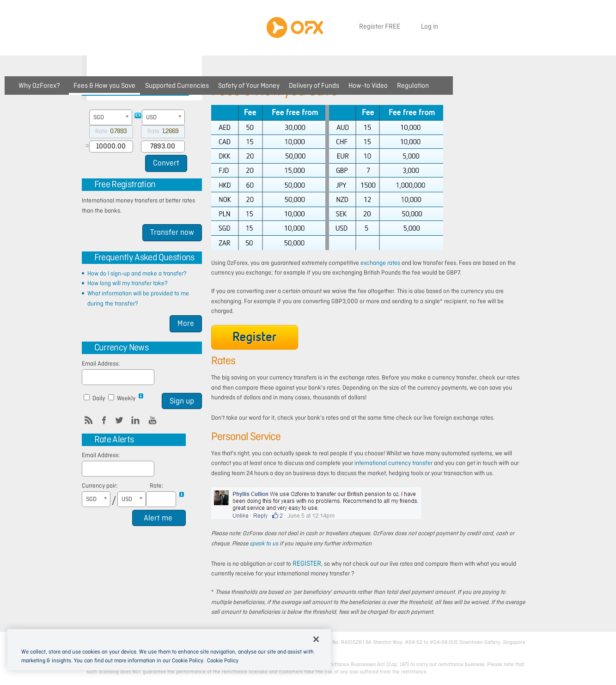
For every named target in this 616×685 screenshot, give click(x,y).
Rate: (156, 486)
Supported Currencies (177, 86)
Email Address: (101, 364)
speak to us (264, 544)
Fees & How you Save (104, 86)
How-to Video (368, 86)
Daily (95, 398)
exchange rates (380, 263)
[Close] (316, 639)
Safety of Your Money (249, 86)
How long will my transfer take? (128, 284)
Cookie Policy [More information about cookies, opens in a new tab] (223, 661)
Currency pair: (100, 486)
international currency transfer (393, 463)
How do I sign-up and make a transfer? (137, 274)
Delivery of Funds (314, 86)
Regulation (413, 86)
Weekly (123, 398)
